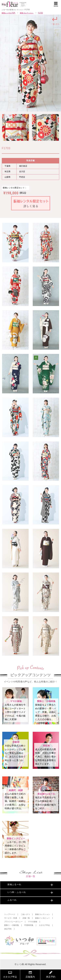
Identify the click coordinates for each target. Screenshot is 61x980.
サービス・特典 (11, 918)
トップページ (10, 914)
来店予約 (8, 929)
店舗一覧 (26, 918)
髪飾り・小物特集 (12, 925)
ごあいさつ (25, 914)
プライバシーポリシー (13, 922)
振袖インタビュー (42, 918)
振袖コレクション (42, 914)
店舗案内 (30, 974)
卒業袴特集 (29, 925)
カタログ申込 (44, 925)
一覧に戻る (55, 20)
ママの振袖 (33, 922)
